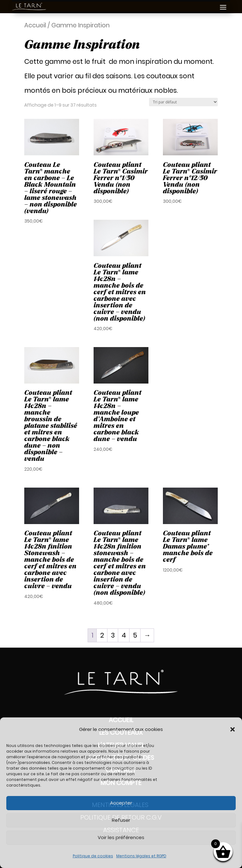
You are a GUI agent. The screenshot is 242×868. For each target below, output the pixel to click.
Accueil (35, 25)
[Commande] (183, 102)
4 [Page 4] (124, 635)
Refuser (121, 820)
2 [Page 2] (102, 635)
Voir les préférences (121, 837)
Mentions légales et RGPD (141, 856)
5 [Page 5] (135, 635)
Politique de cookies (93, 856)
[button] (233, 729)
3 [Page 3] (113, 635)
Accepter (121, 803)
